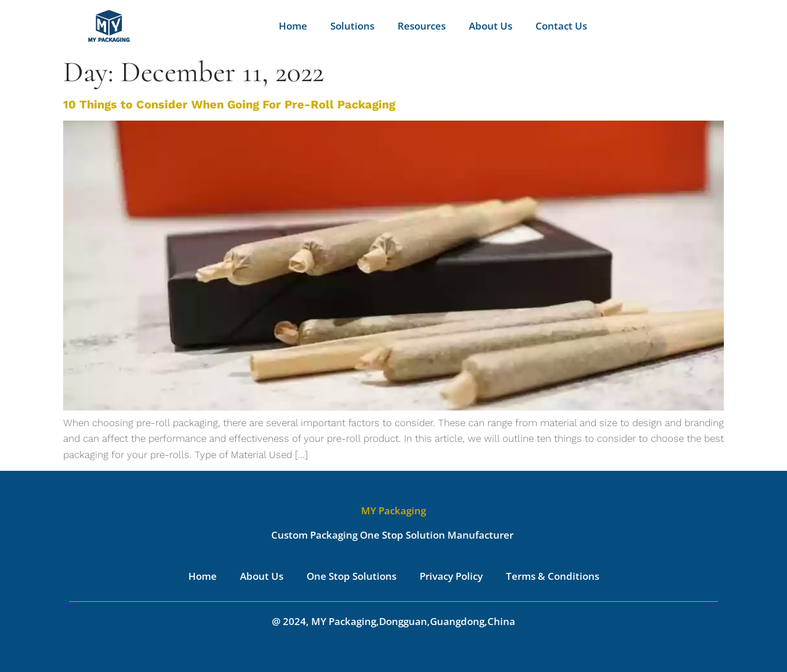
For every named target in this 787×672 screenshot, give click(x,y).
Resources (422, 26)
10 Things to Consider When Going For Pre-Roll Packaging (229, 104)
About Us (491, 26)
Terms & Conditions (553, 576)
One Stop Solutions (351, 576)
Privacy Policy (451, 576)
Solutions (352, 26)
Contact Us (561, 26)
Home (293, 26)
